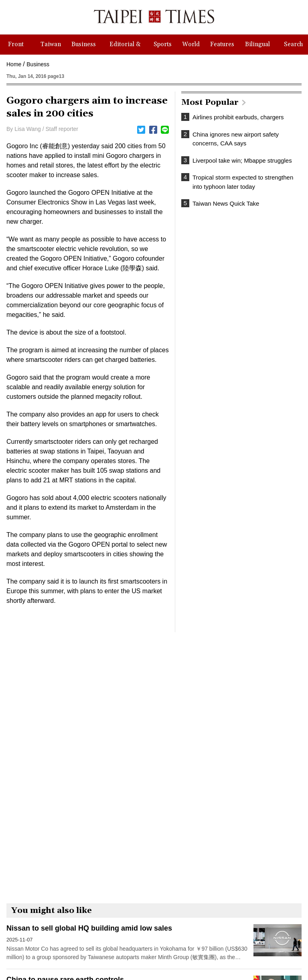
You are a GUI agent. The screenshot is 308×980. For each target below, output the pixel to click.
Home (14, 64)
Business (38, 64)
